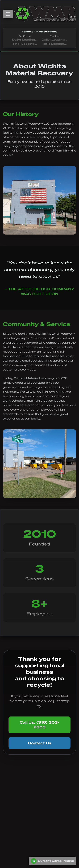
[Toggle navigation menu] (8, 14)
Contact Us (40, 743)
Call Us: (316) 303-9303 (40, 725)
